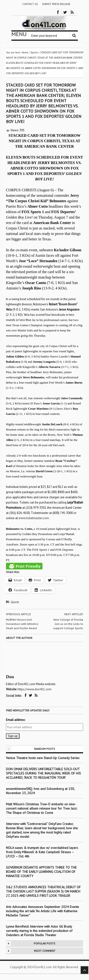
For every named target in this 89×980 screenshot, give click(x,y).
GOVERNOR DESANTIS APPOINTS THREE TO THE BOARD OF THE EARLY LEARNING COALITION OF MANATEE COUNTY (41, 872)
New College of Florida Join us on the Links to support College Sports (68, 624)
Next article (74, 614)
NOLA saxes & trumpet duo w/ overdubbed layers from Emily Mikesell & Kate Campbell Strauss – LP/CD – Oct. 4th (42, 852)
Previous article (18, 614)
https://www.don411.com (35, 689)
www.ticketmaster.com (34, 518)
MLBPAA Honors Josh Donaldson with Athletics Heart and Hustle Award (22, 624)
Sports (15, 602)
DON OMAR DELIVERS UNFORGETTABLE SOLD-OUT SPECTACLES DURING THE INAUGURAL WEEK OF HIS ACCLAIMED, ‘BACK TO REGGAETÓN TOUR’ (43, 773)
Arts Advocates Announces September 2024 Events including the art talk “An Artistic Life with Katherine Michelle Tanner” (42, 911)
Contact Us (30, 4)
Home (25, 52)
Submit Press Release (56, 4)
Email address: (16, 720)
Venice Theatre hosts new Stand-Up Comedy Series (43, 758)
